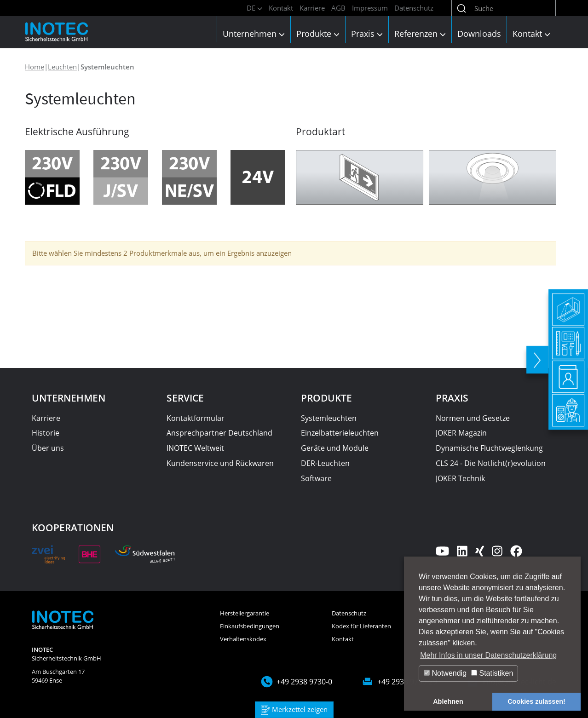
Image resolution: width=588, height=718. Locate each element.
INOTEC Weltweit (195, 448)
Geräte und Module (335, 448)
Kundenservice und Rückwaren (220, 463)
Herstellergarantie (245, 613)
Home (35, 67)
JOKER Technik (460, 478)
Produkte (318, 34)
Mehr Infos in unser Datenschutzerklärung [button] (488, 655)
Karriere (312, 8)
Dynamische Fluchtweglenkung (489, 448)
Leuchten (62, 67)
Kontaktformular (196, 418)
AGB (338, 8)
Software (316, 478)
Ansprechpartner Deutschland (219, 433)
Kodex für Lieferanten (361, 626)
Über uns (48, 448)
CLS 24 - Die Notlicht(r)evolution (491, 463)
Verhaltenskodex (243, 639)
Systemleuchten (329, 418)
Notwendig (445, 673)
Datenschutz (414, 8)
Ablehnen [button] (448, 701)
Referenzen (420, 34)
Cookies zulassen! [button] (536, 701)
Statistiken (492, 673)
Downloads (479, 34)
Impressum (370, 8)
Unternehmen (254, 34)
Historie (46, 433)
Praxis (367, 34)
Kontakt (281, 8)
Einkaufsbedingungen (250, 626)
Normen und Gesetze (473, 418)
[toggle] (536, 356)
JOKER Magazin (461, 433)
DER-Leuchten (325, 463)
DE (254, 8)
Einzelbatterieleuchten (340, 433)
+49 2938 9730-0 (304, 682)
